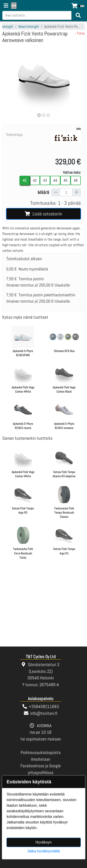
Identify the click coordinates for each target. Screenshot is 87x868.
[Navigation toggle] (6, 6)
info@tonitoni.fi (44, 713)
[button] (8, 82)
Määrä (43, 192)
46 (76, 180)
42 (35, 180)
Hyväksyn (43, 842)
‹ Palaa (80, 33)
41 (25, 180)
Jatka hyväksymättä (43, 851)
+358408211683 (44, 707)
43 (45, 180)
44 (55, 180)
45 (65, 180)
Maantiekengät (29, 26)
